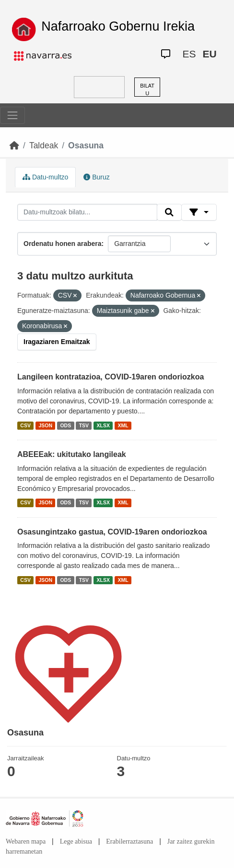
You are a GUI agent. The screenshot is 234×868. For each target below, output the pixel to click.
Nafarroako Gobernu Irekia (118, 26)
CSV (25, 425)
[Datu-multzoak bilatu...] (87, 212)
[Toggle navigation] (12, 115)
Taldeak (44, 145)
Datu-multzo (45, 177)
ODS (65, 425)
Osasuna (86, 145)
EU (210, 54)
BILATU (147, 90)
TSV (84, 425)
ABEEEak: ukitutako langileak (72, 454)
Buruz (96, 177)
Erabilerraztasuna (129, 841)
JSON (45, 425)
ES (189, 54)
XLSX (103, 425)
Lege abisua (76, 841)
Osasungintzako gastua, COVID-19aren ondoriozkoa (112, 532)
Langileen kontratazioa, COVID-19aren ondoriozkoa (111, 377)
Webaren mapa (26, 841)
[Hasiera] (14, 145)
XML (123, 425)
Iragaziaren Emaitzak (57, 342)
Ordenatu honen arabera (63, 244)
